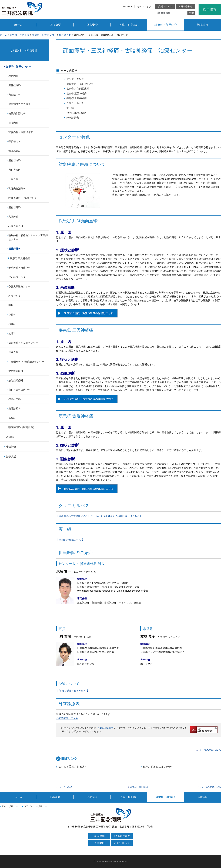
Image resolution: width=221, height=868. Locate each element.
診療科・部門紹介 (166, 25)
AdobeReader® (106, 728)
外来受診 (92, 25)
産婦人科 (13, 352)
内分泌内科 (15, 95)
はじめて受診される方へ (73, 767)
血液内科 (13, 123)
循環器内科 (15, 151)
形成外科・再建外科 (19, 268)
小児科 (12, 315)
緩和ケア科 (15, 399)
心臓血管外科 (16, 226)
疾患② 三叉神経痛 (77, 93)
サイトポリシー (10, 806)
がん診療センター (18, 277)
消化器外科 (15, 207)
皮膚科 (12, 333)
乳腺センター (16, 296)
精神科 (12, 324)
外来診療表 (73, 118)
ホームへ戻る (66, 787)
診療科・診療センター (44, 35)
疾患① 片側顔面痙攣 (78, 89)
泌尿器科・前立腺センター (23, 343)
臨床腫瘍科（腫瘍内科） (22, 427)
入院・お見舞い (129, 25)
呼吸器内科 (15, 142)
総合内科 (13, 76)
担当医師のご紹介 (76, 113)
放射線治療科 (16, 380)
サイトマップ (144, 7)
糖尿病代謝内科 (17, 113)
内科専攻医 (15, 170)
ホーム (18, 25)
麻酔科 (12, 418)
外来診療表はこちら (67, 718)
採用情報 (210, 10)
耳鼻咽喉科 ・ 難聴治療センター (26, 362)
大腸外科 (13, 217)
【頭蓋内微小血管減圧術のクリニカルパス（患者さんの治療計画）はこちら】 (99, 516)
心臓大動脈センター (19, 286)
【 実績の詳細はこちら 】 (70, 540)
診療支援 (11, 457)
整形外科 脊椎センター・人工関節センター (28, 237)
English (127, 7)
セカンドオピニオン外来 (157, 767)
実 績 (70, 108)
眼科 (11, 305)
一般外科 (13, 179)
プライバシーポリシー (35, 806)
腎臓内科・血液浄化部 (21, 132)
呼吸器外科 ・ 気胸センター (24, 198)
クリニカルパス (75, 103)
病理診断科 (15, 408)
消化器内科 (15, 160)
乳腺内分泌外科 (17, 189)
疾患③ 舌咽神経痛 (77, 98)
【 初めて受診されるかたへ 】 (73, 691)
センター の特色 (75, 79)
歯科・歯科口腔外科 (19, 390)
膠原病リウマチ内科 (19, 104)
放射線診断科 (16, 371)
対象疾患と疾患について (80, 84)
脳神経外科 (65, 35)
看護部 (10, 437)
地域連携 (203, 25)
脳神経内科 (15, 85)
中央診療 (11, 447)
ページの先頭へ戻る (210, 750)
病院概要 (55, 25)
